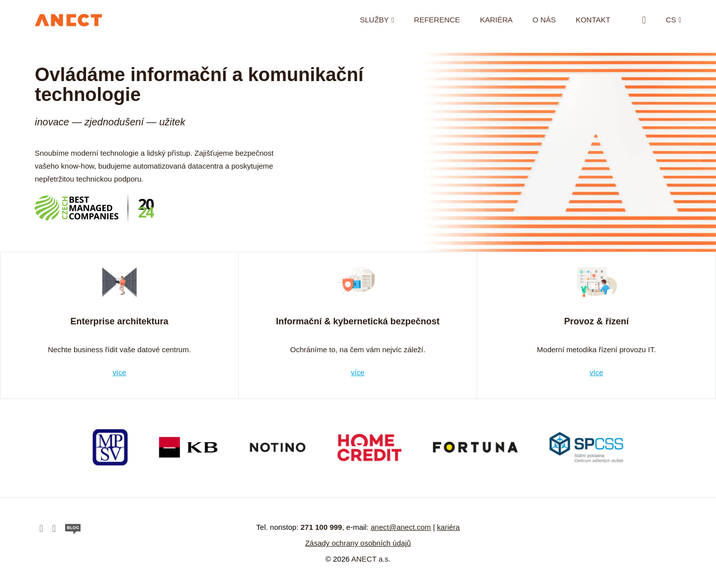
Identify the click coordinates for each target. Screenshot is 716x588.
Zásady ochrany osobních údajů (358, 543)
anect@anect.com (401, 527)
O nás (544, 20)
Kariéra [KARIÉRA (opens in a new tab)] (496, 20)
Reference (437, 20)
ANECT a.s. (371, 559)
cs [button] (671, 20)
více (119, 372)
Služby (374, 20)
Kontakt (593, 20)
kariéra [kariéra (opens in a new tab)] (448, 527)
